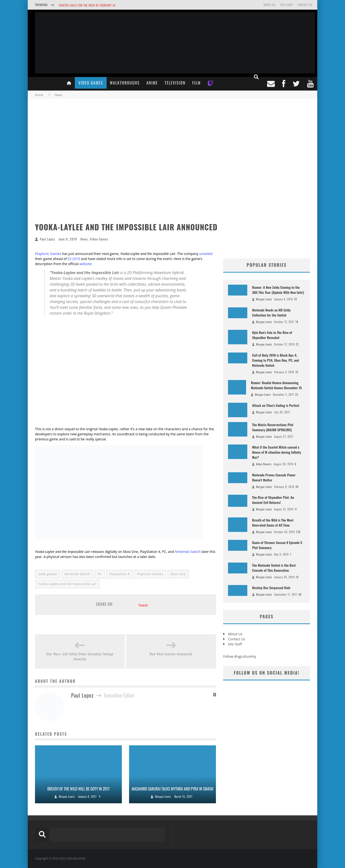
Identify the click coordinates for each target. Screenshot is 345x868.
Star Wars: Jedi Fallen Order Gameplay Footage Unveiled (80, 656)
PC (100, 574)
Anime (152, 83)
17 (296, 509)
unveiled (206, 254)
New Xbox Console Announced (171, 654)
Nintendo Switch (188, 552)
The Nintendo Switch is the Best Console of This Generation (274, 568)
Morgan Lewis (67, 797)
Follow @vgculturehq (240, 656)
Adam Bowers (264, 464)
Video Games (91, 83)
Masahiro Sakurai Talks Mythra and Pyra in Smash (172, 789)
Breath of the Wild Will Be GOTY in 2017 (78, 789)
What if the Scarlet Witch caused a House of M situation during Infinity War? (277, 452)
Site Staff (286, 5)
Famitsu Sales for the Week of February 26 (87, 5)
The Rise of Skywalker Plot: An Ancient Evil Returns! (273, 500)
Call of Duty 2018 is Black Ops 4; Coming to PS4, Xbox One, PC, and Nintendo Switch (276, 360)
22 (297, 344)
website (85, 264)
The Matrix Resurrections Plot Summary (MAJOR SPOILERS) (273, 427)
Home (39, 95)
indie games (48, 574)
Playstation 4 (119, 574)
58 (300, 594)
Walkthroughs (125, 83)
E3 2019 (74, 259)
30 (297, 487)
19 (296, 299)
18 (297, 322)
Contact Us (305, 5)
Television (175, 83)
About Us (269, 5)
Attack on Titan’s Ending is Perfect (276, 405)
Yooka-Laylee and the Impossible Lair (67, 584)
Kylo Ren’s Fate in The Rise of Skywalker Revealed (272, 335)
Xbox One (178, 574)
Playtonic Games (48, 254)
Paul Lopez (47, 239)
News (84, 239)
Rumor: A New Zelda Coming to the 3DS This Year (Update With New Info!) (278, 290)
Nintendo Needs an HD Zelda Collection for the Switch (271, 312)
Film (197, 83)
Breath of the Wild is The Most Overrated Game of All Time (273, 522)
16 (297, 372)
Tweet (143, 605)
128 (298, 532)
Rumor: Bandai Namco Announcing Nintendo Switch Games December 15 (276, 385)
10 (297, 577)
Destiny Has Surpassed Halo (271, 588)
